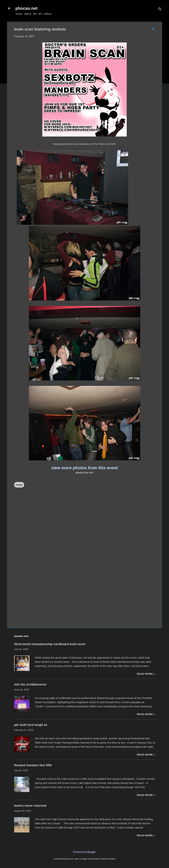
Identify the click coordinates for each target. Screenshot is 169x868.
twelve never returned (30, 806)
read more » (146, 674)
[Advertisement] (85, 596)
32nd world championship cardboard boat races (50, 644)
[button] (153, 29)
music (19, 485)
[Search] (160, 9)
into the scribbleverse (30, 684)
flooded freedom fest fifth (33, 765)
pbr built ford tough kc (31, 725)
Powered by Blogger (84, 852)
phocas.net (27, 8)
